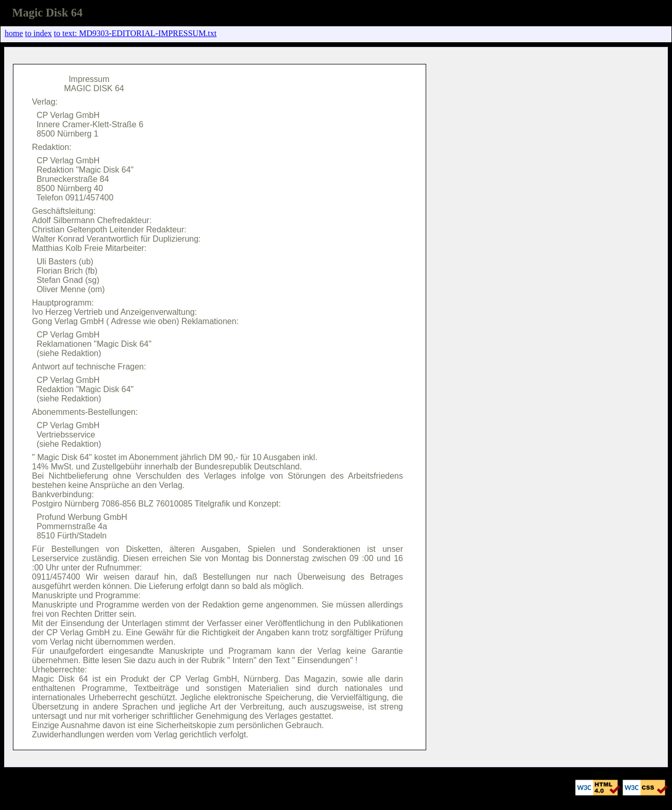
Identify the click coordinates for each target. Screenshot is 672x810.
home (14, 33)
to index (39, 33)
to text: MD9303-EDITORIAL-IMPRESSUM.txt (136, 33)
